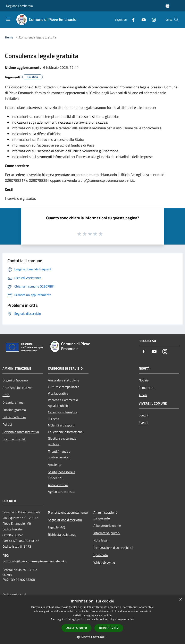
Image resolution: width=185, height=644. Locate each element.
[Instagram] (152, 20)
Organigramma (13, 402)
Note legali (101, 540)
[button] (93, 637)
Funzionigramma (14, 410)
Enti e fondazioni (14, 417)
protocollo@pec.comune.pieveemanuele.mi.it (35, 561)
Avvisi (143, 395)
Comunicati (147, 388)
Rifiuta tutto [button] (109, 628)
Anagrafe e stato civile (64, 380)
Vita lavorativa (58, 393)
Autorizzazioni (58, 485)
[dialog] (92, 620)
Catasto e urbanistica (63, 412)
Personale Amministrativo (21, 432)
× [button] (180, 599)
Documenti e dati (14, 439)
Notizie (144, 380)
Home (9, 37)
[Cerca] (176, 20)
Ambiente (55, 465)
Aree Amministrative (17, 388)
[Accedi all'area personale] (167, 6)
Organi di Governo (15, 380)
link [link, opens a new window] (132, 619)
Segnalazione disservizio (65, 520)
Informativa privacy (107, 533)
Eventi (143, 423)
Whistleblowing (104, 562)
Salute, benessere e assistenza (62, 475)
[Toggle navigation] (8, 19)
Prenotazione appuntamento (68, 512)
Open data (101, 555)
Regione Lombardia (19, 6)
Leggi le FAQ (57, 527)
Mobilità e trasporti (61, 425)
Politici (7, 424)
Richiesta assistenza (62, 535)
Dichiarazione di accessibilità (113, 548)
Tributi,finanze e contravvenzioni (59, 454)
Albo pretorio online (107, 526)
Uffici (6, 395)
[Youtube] (142, 20)
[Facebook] (132, 20)
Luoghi (143, 415)
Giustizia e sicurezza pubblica (62, 441)
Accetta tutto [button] (77, 628)
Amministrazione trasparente (105, 515)
